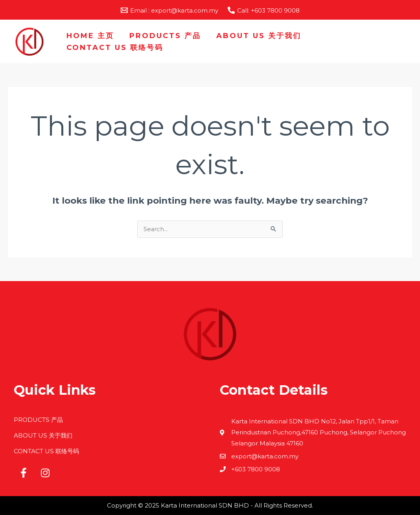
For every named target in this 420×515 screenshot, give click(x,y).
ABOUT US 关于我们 (256, 36)
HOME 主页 (90, 36)
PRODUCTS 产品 (164, 36)
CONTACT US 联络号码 (114, 48)
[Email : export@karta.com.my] (169, 10)
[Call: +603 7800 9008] (264, 10)
